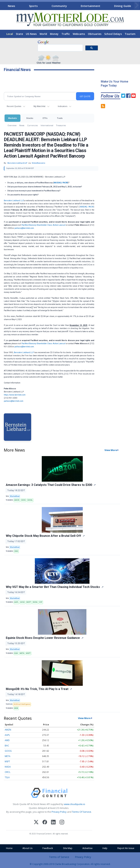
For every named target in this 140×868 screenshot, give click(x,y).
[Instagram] (62, 823)
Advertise (87, 848)
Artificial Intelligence (22, 704)
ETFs (45, 118)
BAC (7, 746)
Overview (12, 125)
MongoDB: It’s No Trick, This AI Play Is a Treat (37, 689)
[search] (60, 48)
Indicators (63, 106)
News (11, 6)
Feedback (48, 848)
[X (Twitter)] (36, 823)
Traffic (66, 34)
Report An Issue (126, 848)
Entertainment (91, 6)
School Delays (113, 34)
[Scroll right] (137, 5)
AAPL (16, 602)
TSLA (7, 777)
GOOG (23, 500)
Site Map (68, 848)
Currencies (32, 125)
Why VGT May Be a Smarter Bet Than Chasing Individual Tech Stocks (53, 587)
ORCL (8, 772)
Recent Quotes (14, 106)
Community (59, 6)
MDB (16, 708)
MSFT (29, 602)
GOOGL (30, 500)
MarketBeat (15, 496)
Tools (60, 118)
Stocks (30, 118)
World (43, 34)
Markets (12, 118)
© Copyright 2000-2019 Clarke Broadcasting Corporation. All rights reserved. (70, 864)
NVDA (35, 602)
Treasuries (61, 125)
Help (105, 848)
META (22, 653)
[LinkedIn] (53, 823)
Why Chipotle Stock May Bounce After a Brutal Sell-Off (43, 536)
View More (111, 450)
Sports (33, 6)
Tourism (130, 34)
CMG (16, 551)
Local (10, 34)
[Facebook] (45, 823)
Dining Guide (123, 6)
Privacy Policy (59, 812)
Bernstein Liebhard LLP (14, 201)
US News (31, 34)
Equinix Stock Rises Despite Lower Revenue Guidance (43, 638)
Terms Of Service (82, 812)
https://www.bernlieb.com (15, 395)
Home (9, 848)
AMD (7, 740)
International (47, 125)
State (19, 34)
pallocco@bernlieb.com (24, 228)
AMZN (17, 500)
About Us (27, 848)
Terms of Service (59, 857)
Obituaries (95, 34)
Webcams (79, 34)
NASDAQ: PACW (61, 183)
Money (54, 34)
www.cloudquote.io (75, 804)
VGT (41, 602)
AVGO (22, 602)
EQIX (16, 653)
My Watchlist (39, 106)
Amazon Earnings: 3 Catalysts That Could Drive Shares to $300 (49, 485)
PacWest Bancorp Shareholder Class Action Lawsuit (44, 225)
